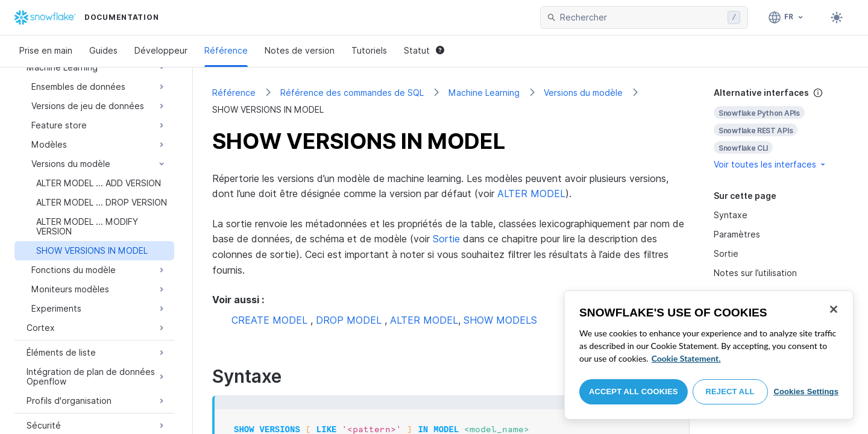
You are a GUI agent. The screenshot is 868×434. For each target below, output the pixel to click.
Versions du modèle (583, 93)
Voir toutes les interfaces (770, 164)
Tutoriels (369, 50)
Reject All (730, 392)
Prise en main (46, 50)
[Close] (834, 309)
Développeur (161, 50)
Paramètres (737, 234)
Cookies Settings (806, 392)
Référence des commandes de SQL (352, 93)
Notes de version (300, 50)
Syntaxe (731, 215)
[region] (709, 355)
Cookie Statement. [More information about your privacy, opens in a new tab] (686, 358)
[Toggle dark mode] (837, 17)
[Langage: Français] (786, 17)
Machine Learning (484, 93)
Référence (226, 50)
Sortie (446, 239)
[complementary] (781, 129)
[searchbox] (641, 17)
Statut (424, 50)
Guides (103, 50)
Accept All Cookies (634, 392)
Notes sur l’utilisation (755, 273)
